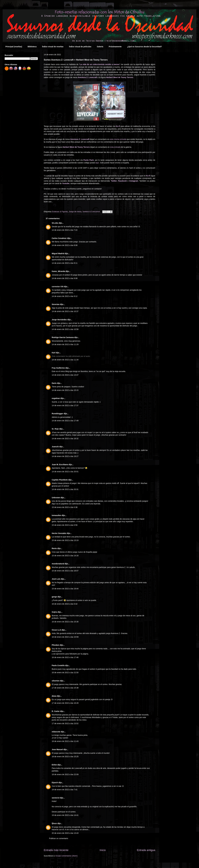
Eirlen (54, 765)
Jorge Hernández (59, 320)
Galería (100, 47)
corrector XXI (58, 287)
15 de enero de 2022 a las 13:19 (65, 540)
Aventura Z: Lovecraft (87, 77)
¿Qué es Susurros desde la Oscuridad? (144, 47)
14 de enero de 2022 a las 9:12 (65, 296)
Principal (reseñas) (14, 47)
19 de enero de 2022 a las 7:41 (65, 790)
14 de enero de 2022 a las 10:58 (65, 329)
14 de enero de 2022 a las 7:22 (65, 230)
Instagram (134, 181)
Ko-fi (118, 126)
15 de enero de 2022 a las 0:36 (65, 507)
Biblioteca (32, 47)
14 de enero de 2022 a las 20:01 (65, 472)
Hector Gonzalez (59, 533)
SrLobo (55, 223)
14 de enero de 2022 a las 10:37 (65, 311)
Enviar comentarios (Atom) (67, 856)
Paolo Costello (58, 665)
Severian (56, 304)
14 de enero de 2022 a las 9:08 (65, 278)
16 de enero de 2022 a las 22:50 (65, 673)
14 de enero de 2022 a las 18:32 (65, 439)
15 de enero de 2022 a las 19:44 (65, 589)
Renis (54, 548)
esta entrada (115, 147)
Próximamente (115, 47)
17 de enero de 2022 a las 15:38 (65, 688)
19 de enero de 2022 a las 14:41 (65, 815)
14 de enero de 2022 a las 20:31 (65, 489)
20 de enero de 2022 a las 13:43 (65, 833)
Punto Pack (89, 160)
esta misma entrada (118, 139)
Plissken (56, 645)
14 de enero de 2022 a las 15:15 (65, 390)
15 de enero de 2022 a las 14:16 (65, 556)
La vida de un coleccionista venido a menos (100, 64)
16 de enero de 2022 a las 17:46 (65, 657)
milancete (56, 732)
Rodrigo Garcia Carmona (63, 337)
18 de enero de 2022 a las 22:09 (65, 774)
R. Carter (56, 711)
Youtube (66, 183)
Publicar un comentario (59, 838)
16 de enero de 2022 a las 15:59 (65, 637)
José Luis (56, 579)
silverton (56, 681)
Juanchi (55, 447)
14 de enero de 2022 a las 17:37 (65, 405)
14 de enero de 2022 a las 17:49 (65, 421)
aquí (97, 163)
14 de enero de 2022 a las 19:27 (65, 456)
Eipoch (55, 783)
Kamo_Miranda (58, 271)
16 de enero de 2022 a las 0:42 (65, 604)
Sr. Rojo (55, 429)
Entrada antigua (146, 850)
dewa (54, 696)
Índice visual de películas (80, 47)
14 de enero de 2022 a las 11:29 (65, 344)
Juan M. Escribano (60, 465)
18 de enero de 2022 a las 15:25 (65, 757)
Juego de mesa (75, 212)
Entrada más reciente (56, 850)
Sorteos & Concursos (91, 212)
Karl (54, 353)
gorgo (54, 597)
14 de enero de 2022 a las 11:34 (65, 360)
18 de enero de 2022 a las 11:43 (65, 741)
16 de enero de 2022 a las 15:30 (65, 622)
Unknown (56, 498)
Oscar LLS (56, 630)
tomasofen (56, 515)
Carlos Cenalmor (59, 238)
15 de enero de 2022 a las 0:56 (65, 525)
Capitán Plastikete (60, 480)
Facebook (122, 181)
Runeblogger (57, 414)
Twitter (114, 181)
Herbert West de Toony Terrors (120, 77)
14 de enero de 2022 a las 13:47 (65, 375)
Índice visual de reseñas (53, 47)
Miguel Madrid (58, 253)
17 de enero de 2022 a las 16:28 (65, 703)
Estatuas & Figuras (60, 212)
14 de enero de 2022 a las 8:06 (65, 245)
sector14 (56, 798)
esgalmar (56, 398)
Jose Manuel (57, 749)
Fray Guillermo (58, 368)
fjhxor (54, 823)
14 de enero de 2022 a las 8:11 (65, 263)
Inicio (103, 850)
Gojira (54, 612)
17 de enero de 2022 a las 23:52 (65, 723)
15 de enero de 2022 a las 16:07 (65, 571)
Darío (54, 383)
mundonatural (58, 564)
